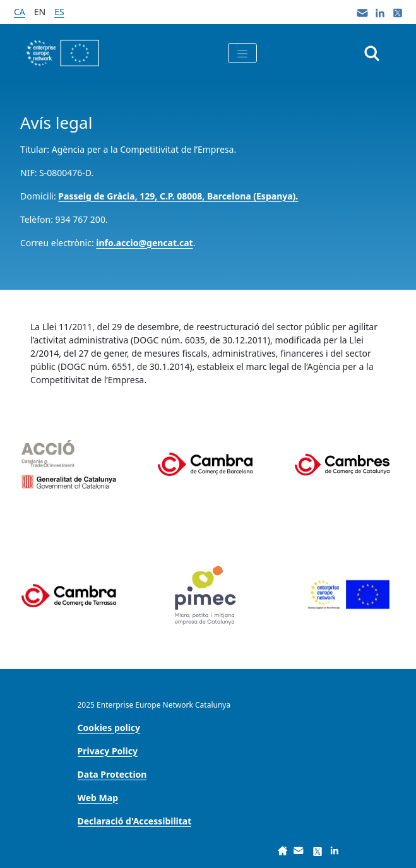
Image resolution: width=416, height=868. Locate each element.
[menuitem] (109, 728)
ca (20, 12)
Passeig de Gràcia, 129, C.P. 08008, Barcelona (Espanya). (178, 196)
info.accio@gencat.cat (144, 243)
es (59, 12)
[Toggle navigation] (242, 53)
